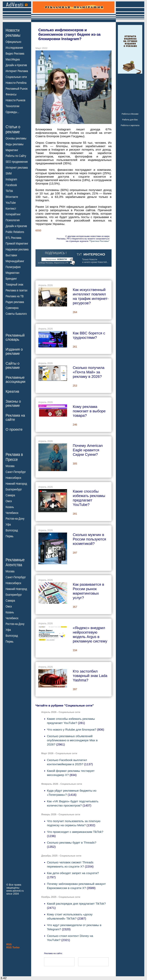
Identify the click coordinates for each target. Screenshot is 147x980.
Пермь (10, 536)
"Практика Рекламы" (99, 241)
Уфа (8, 525)
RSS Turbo (13, 947)
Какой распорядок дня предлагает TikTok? (76, 904)
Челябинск (12, 513)
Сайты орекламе (13, 365)
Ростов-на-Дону (15, 519)
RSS (9, 944)
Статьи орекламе (13, 129)
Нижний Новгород (16, 484)
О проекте (14, 429)
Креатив (12, 391)
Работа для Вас (130, 120)
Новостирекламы (13, 33)
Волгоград (12, 530)
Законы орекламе (13, 403)
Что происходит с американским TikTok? (75, 832)
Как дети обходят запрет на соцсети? (73, 873)
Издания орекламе (14, 351)
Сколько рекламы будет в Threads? (72, 843)
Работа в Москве (130, 114)
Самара (10, 495)
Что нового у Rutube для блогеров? (72, 729)
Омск (9, 501)
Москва (10, 466)
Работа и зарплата (130, 125)
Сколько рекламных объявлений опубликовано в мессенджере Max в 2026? (72, 740)
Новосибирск (13, 478)
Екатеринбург (14, 489)
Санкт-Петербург (16, 472)
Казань (10, 507)
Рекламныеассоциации (16, 379)
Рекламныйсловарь (15, 337)
